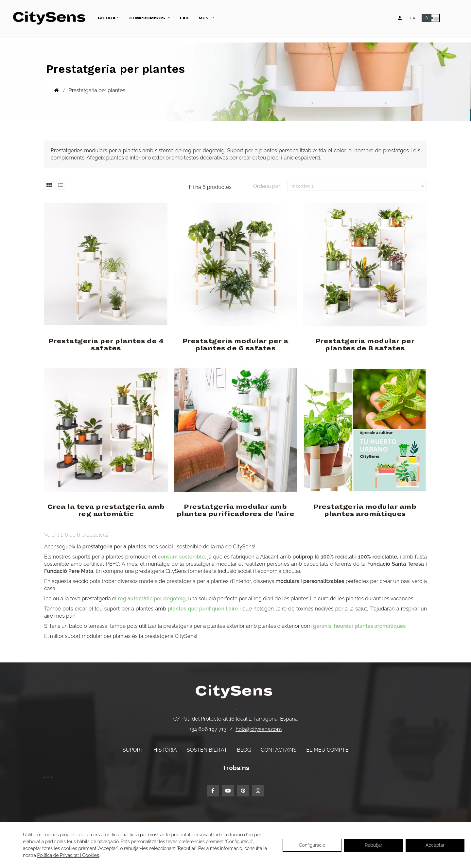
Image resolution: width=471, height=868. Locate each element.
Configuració (312, 845)
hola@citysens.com (259, 729)
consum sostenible (182, 557)
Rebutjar (374, 845)
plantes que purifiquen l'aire (203, 609)
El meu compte (327, 750)
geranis (322, 626)
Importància (358, 186)
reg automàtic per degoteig (152, 599)
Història (165, 750)
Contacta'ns (279, 750)
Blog (244, 750)
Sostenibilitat (207, 750)
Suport (133, 750)
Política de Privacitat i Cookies (68, 855)
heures (342, 626)
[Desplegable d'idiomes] (412, 18)
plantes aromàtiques (380, 626)
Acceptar (435, 845)
